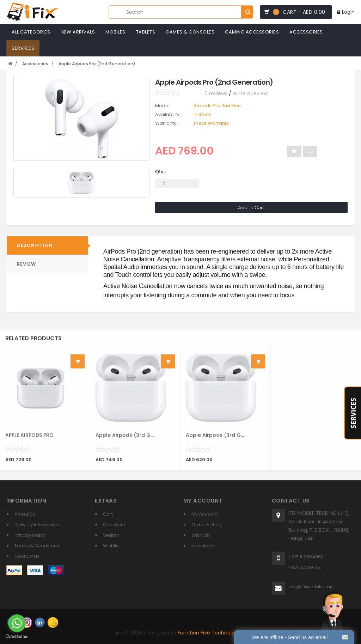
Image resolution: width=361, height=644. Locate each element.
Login (346, 12)
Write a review (250, 93)
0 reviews (216, 93)
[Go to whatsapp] (17, 623)
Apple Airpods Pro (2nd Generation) (97, 64)
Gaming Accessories (252, 32)
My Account (205, 514)
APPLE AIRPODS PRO (29, 440)
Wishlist (111, 546)
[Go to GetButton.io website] (17, 637)
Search (111, 535)
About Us (25, 514)
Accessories (306, 32)
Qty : (161, 172)
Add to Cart (251, 207)
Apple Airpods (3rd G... (125, 440)
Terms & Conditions (37, 546)
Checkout (114, 525)
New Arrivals (78, 32)
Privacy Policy (30, 535)
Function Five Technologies (211, 633)
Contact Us (27, 556)
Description (35, 245)
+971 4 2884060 (306, 557)
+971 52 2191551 (305, 567)
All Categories (31, 32)
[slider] (167, 93)
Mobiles (115, 32)
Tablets (146, 32)
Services (23, 48)
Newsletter (204, 546)
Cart (108, 514)
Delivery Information (37, 525)
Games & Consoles (190, 32)
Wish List (201, 535)
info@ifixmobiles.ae (311, 587)
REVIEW (26, 264)
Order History (207, 525)
